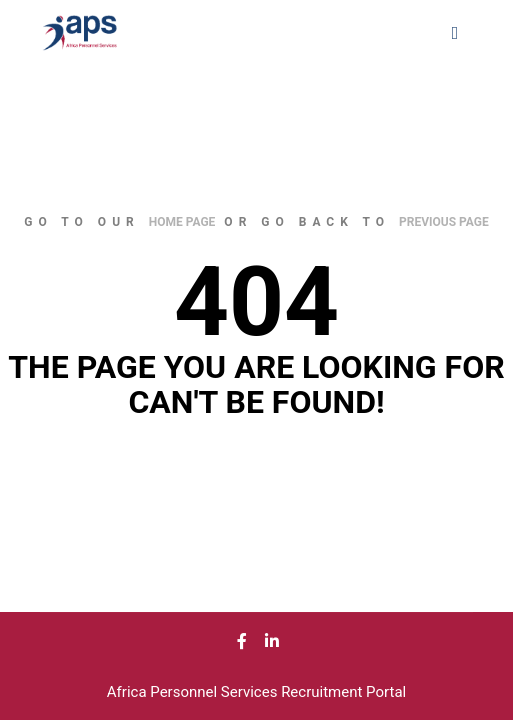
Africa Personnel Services (194, 692)
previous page (444, 222)
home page (182, 222)
